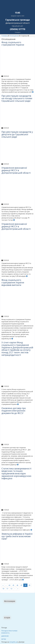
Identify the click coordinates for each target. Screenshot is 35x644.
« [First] (3, 585)
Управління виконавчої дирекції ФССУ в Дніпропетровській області (16, 170)
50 (3, 589)
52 (11, 589)
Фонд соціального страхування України (13, 43)
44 (9, 585)
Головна (5, 36)
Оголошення (14, 36)
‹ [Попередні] (6, 585)
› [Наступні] (15, 589)
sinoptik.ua (13, 642)
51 (7, 589)
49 (29, 585)
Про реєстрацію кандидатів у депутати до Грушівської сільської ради (17, 134)
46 (17, 585)
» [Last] (18, 589)
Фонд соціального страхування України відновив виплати (13, 282)
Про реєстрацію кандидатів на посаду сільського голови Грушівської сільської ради (17, 98)
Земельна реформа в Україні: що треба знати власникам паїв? (17, 536)
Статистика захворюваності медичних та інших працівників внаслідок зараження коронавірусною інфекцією (16, 473)
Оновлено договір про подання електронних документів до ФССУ (14, 411)
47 (21, 585)
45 (13, 585)
